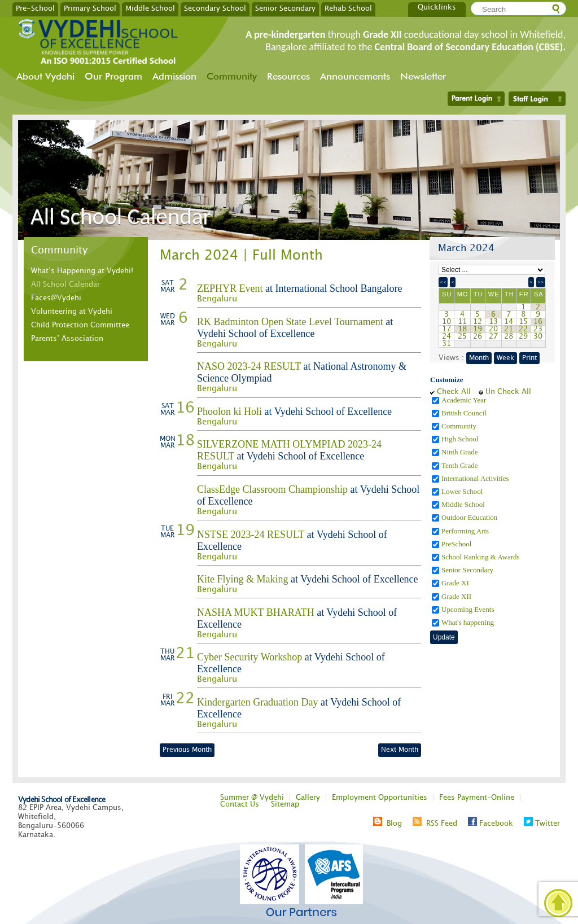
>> (541, 282)
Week (505, 358)
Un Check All (508, 392)
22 (523, 329)
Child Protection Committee (80, 325)
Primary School (90, 8)
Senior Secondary (285, 8)
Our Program (113, 76)
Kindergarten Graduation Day (258, 702)
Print (529, 358)
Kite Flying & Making (243, 579)
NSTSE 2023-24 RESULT (251, 535)
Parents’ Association (67, 339)
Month (479, 358)
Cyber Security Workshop (249, 657)
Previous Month (187, 750)
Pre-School (35, 8)
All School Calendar (65, 284)
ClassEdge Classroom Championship (272, 489)
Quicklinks (437, 7)
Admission (174, 76)
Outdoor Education (470, 517)
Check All (454, 392)
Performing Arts (466, 531)
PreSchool (457, 544)
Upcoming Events (469, 609)
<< (443, 282)
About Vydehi (45, 76)
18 (462, 329)
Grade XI (456, 583)
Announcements (355, 76)
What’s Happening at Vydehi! (82, 271)
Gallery (308, 798)
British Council (465, 413)
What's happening (468, 622)
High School (461, 439)
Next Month (400, 750)
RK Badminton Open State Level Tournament (290, 322)
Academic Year (465, 400)
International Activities (476, 478)
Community (232, 76)
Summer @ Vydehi (252, 798)
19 (478, 329)
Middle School (150, 8)
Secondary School (215, 8)
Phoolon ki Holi (229, 411)
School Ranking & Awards (481, 557)
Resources (288, 76)
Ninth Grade (461, 452)
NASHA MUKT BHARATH (256, 612)
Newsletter (423, 76)
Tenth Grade (461, 465)
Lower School (463, 491)
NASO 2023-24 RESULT (249, 366)
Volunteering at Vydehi (72, 312)
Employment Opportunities (380, 798)
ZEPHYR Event (230, 288)
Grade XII (457, 596)
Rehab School (348, 8)
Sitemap (285, 804)
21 (509, 329)
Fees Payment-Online (477, 798)
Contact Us (240, 804)
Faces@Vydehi (56, 298)
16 (538, 322)
